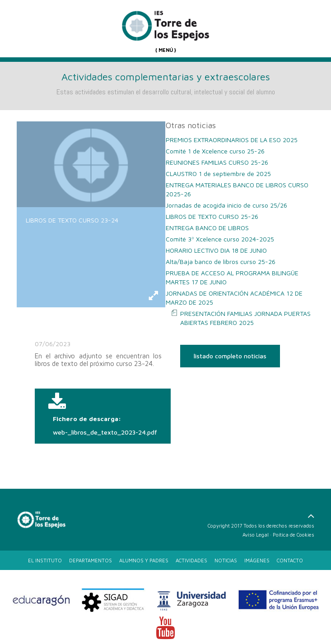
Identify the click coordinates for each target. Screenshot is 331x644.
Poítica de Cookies (294, 535)
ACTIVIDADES (191, 560)
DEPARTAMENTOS (91, 560)
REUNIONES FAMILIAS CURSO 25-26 (217, 162)
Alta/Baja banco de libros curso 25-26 (221, 262)
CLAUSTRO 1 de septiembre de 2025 (218, 174)
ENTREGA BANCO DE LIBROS (207, 228)
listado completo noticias (230, 356)
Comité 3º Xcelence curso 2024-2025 (220, 239)
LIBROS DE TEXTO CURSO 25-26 (212, 216)
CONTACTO (290, 560)
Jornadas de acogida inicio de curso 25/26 (226, 205)
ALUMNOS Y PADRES (144, 560)
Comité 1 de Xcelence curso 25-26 (215, 151)
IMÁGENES (257, 560)
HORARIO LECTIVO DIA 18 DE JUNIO (216, 250)
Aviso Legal (256, 535)
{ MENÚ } (166, 50)
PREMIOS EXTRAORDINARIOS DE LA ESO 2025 (232, 140)
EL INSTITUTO (45, 560)
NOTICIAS (226, 560)
